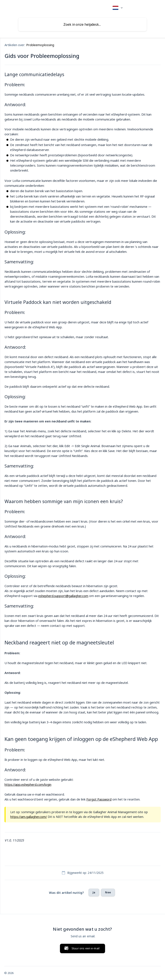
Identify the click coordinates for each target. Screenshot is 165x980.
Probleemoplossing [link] (40, 45)
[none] (118, 8)
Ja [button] (94, 892)
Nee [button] (108, 892)
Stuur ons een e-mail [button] (86, 948)
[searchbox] (82, 24)
